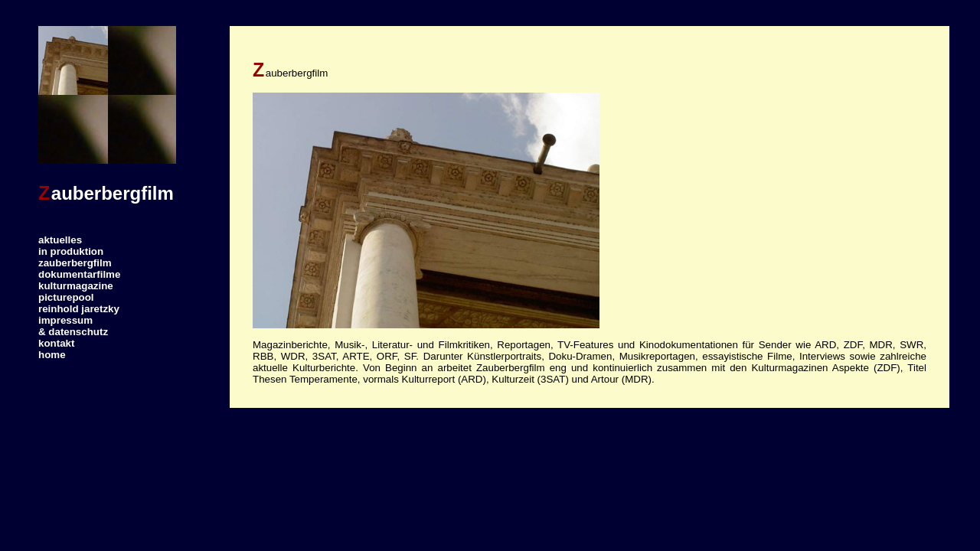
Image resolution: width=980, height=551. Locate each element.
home (52, 355)
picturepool (66, 297)
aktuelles (60, 240)
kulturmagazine (76, 286)
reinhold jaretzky (79, 309)
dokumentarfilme (79, 274)
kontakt (56, 343)
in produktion (71, 251)
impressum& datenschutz (73, 326)
